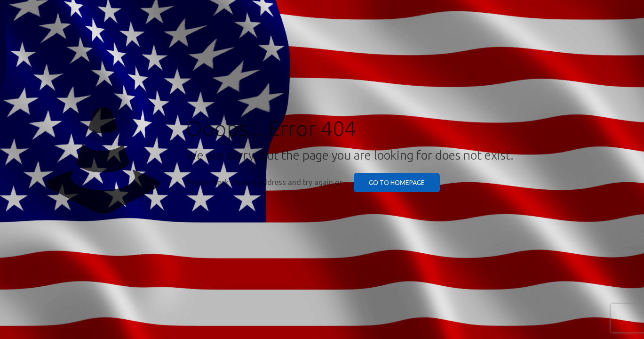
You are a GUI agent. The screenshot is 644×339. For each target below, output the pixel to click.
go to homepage (397, 183)
